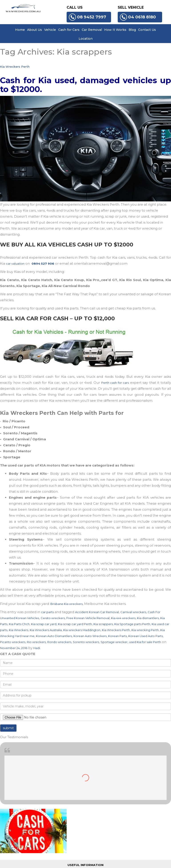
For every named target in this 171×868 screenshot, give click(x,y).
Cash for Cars (69, 30)
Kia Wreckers (19, 630)
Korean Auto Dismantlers (54, 636)
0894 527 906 (43, 264)
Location (86, 39)
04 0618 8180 (138, 17)
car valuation (15, 264)
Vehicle (50, 30)
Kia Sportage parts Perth (132, 624)
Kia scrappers (103, 624)
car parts (47, 612)
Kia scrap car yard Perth (75, 624)
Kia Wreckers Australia (46, 630)
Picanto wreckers (13, 642)
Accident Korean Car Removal (97, 612)
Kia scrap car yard (44, 624)
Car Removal (92, 30)
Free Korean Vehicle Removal (88, 618)
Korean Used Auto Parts (146, 636)
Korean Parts (117, 636)
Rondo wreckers (59, 642)
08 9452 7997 (87, 17)
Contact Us (147, 30)
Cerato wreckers (53, 618)
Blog (132, 30)
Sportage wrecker (114, 642)
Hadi (37, 648)
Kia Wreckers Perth (15, 67)
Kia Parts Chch (19, 624)
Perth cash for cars (115, 383)
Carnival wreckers (133, 612)
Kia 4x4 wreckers (123, 618)
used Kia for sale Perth (145, 642)
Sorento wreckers (86, 642)
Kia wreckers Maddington (82, 630)
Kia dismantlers (148, 618)
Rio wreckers (36, 642)
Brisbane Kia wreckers (67, 604)
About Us (35, 30)
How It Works (115, 30)
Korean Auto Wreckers (90, 636)
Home (20, 30)
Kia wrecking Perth (145, 630)
